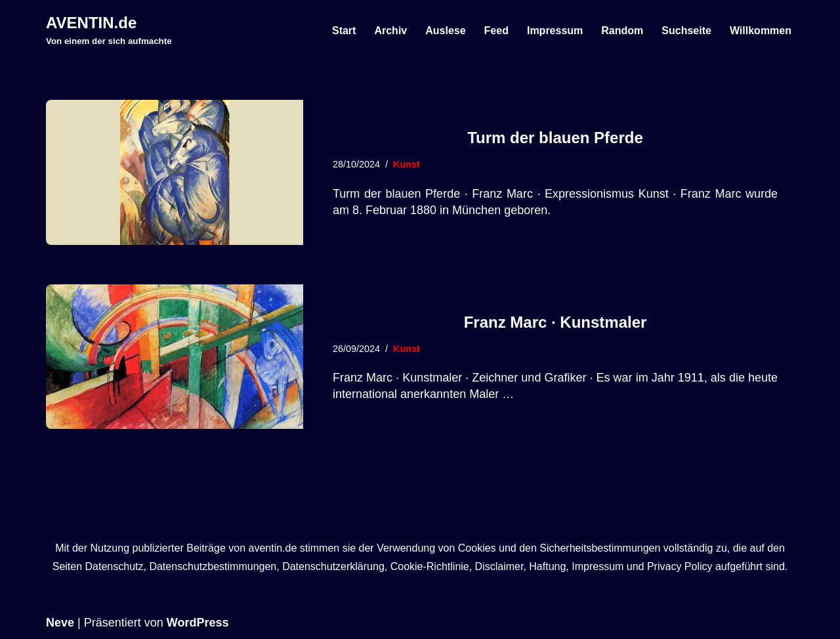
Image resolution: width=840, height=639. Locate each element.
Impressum (555, 31)
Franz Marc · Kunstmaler (556, 322)
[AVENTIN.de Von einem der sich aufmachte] (109, 30)
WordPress (198, 623)
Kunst (407, 164)
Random (622, 31)
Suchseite (686, 31)
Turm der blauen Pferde (555, 138)
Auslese (445, 31)
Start (344, 31)
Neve (60, 623)
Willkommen (761, 31)
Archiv (390, 31)
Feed (496, 31)
